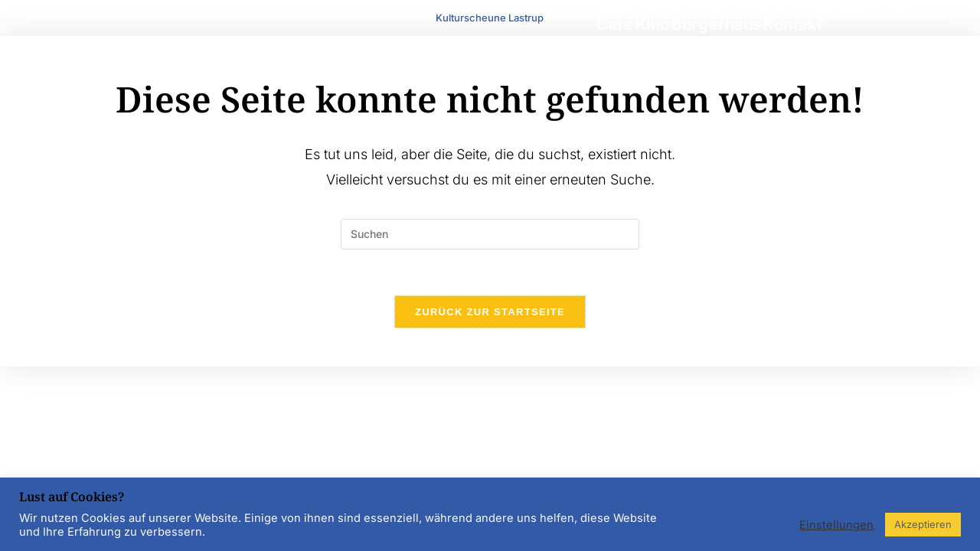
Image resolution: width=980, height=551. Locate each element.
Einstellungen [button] (836, 525)
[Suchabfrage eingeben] (490, 234)
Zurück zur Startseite (490, 312)
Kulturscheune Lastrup (490, 18)
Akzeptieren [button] (923, 524)
